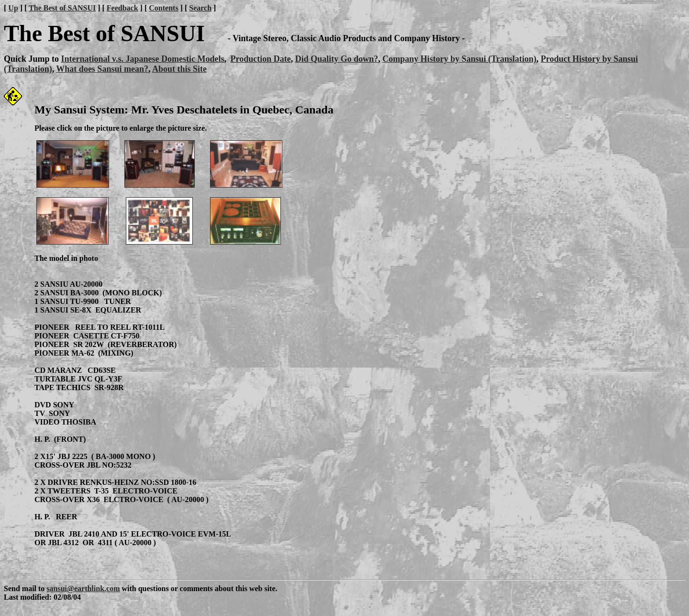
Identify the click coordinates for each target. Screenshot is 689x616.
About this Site (179, 69)
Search (200, 8)
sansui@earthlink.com (83, 588)
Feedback (122, 8)
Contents (163, 8)
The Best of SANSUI (62, 8)
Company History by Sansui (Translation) (459, 59)
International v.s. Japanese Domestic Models (143, 59)
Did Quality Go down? (337, 59)
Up (13, 8)
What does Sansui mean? (102, 69)
